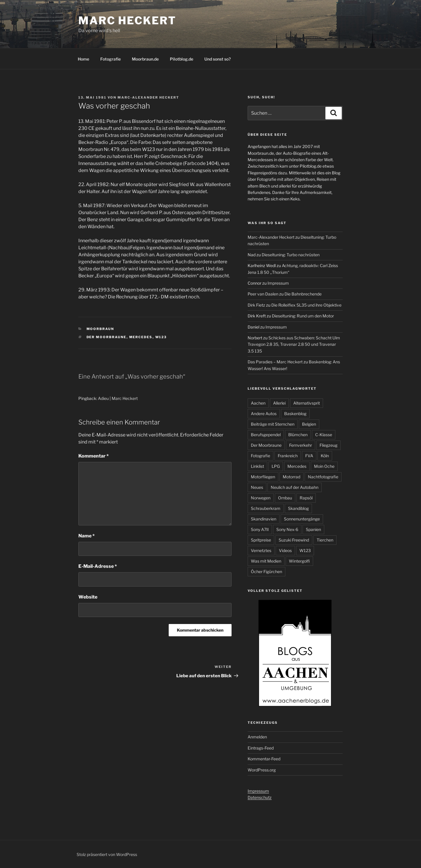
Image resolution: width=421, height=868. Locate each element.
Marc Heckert (127, 20)
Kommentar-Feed (264, 759)
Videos (285, 550)
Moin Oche (324, 466)
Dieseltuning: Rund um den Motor (303, 316)
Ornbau (285, 498)
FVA (309, 456)
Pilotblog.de (182, 59)
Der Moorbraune (107, 337)
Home (83, 59)
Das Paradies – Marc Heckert (275, 362)
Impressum (278, 283)
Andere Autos (264, 414)
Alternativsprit (307, 403)
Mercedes (141, 337)
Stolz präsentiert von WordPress (107, 854)
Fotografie (111, 59)
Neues (257, 487)
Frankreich (288, 456)
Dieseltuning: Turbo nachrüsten (291, 255)
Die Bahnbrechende (303, 294)
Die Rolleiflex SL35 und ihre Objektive (306, 305)
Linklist (257, 466)
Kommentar (94, 456)
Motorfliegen (263, 477)
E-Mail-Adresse (98, 566)
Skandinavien (264, 519)
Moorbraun (100, 329)
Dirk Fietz (256, 305)
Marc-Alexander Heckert (148, 97)
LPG (276, 466)
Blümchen (298, 435)
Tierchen (325, 540)
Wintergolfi (299, 561)
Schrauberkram (266, 508)
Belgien (309, 424)
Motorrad (291, 477)
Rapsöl (306, 498)
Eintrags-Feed (261, 748)
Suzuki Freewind (294, 540)
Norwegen (261, 498)
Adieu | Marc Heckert (118, 398)
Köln (325, 456)
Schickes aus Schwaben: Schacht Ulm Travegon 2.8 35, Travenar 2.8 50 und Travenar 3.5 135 (294, 344)
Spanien (313, 529)
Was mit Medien (266, 561)
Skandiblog (298, 508)
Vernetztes (261, 550)
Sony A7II (260, 529)
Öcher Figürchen (266, 571)
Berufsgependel (266, 435)
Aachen (258, 403)
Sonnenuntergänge (302, 519)
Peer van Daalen (263, 294)
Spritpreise (261, 540)
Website (88, 597)
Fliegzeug (328, 445)
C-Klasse (324, 435)
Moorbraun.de (145, 59)
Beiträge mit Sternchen (273, 424)
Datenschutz (260, 797)
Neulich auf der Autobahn (295, 487)
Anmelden (257, 737)
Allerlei (279, 403)
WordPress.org (262, 770)
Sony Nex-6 (287, 529)
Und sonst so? (218, 59)
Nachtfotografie (323, 477)
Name (87, 536)
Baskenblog (295, 414)
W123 (161, 337)
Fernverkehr (301, 445)
